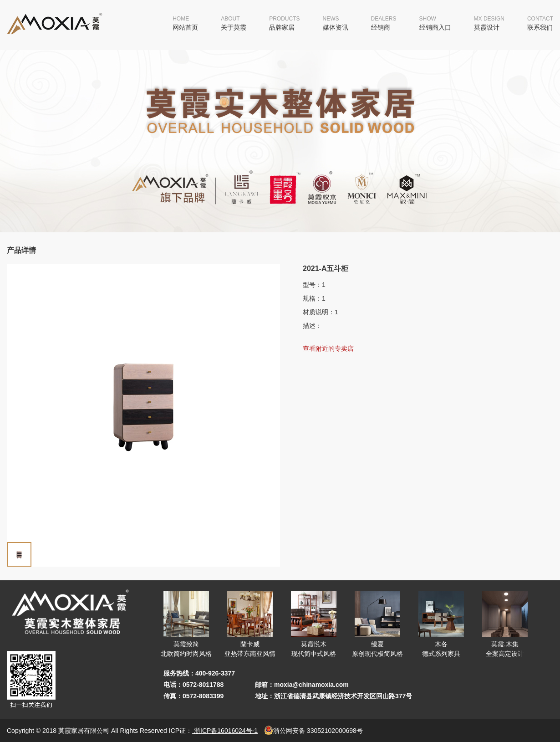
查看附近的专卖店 (328, 348)
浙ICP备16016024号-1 (225, 731)
